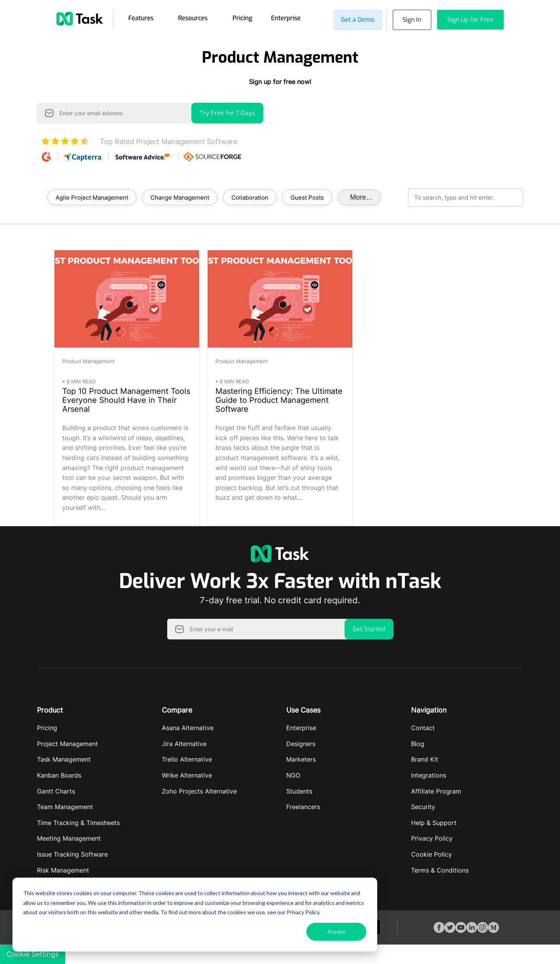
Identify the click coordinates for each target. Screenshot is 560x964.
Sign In (412, 20)
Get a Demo (357, 20)
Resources (193, 18)
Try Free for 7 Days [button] (227, 113)
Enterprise (286, 18)
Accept (336, 932)
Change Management (180, 197)
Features (141, 18)
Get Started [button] (369, 629)
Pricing (242, 18)
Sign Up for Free (470, 20)
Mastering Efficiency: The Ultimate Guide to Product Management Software (279, 400)
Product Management (88, 361)
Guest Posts (307, 197)
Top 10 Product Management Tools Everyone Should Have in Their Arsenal (126, 400)
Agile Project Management (92, 197)
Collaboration (250, 197)
